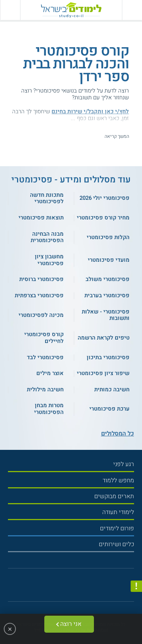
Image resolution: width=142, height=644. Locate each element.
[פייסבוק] (68, 587)
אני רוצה (71, 624)
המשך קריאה (117, 136)
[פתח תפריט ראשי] (132, 10)
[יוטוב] (77, 587)
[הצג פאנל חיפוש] (10, 10)
